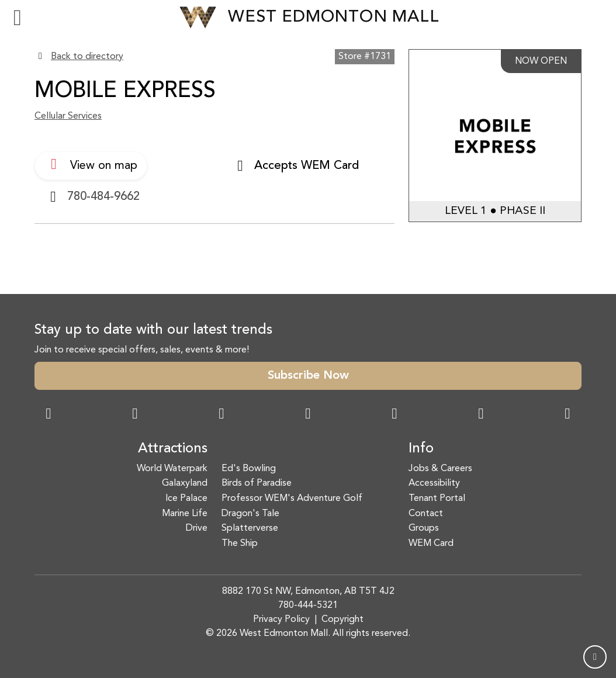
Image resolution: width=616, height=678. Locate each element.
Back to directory (87, 57)
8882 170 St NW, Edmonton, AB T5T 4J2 (308, 591)
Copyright (342, 620)
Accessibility (434, 483)
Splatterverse (250, 528)
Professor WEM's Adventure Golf (292, 499)
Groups (424, 528)
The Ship (240, 544)
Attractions (173, 449)
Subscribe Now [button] (308, 376)
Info (421, 449)
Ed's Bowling (249, 469)
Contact (426, 514)
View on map (91, 164)
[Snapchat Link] (222, 415)
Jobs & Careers (440, 469)
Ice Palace (186, 499)
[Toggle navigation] (18, 18)
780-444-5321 (308, 606)
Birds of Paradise (257, 483)
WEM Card (431, 544)
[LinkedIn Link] (567, 415)
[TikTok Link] (481, 415)
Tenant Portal (437, 499)
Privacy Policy (281, 620)
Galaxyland (185, 483)
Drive (197, 528)
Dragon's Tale (250, 514)
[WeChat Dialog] (394, 415)
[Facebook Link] (49, 415)
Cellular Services (68, 116)
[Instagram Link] (135, 415)
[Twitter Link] (308, 415)
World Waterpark (172, 469)
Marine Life (185, 514)
